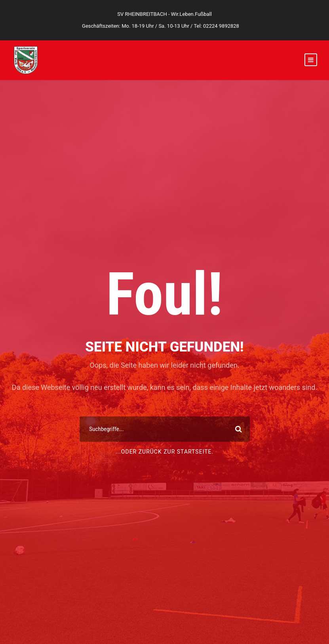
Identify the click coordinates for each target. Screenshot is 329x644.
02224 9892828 (221, 26)
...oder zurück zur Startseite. (165, 452)
